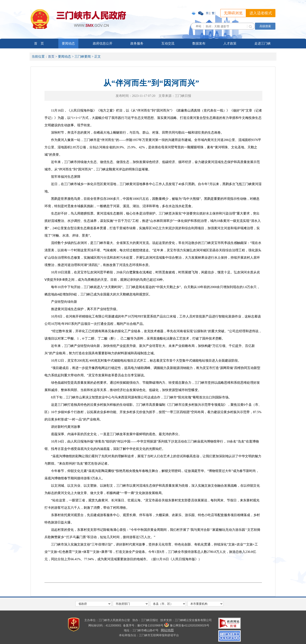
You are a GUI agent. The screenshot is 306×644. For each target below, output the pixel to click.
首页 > (53, 56)
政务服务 (137, 43)
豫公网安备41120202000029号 (187, 625)
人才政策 (230, 43)
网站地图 (167, 630)
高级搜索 (265, 26)
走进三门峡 (263, 43)
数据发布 (199, 43)
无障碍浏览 (233, 13)
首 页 (39, 43)
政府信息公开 (103, 43)
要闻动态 (68, 43)
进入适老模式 (261, 13)
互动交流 (168, 43)
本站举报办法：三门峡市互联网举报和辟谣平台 (149, 635)
